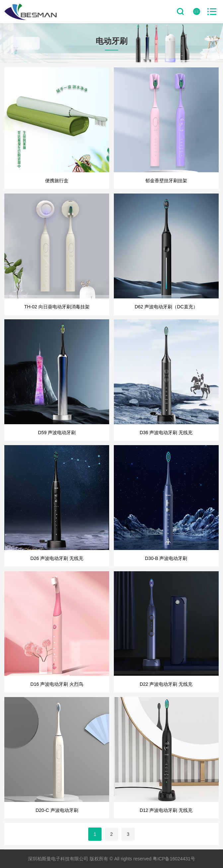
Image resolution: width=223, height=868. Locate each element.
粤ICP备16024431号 (174, 859)
